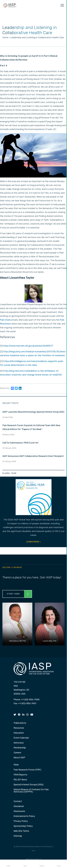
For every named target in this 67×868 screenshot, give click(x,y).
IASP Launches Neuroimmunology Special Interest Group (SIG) (33, 412)
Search (42, 864)
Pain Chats (5, 320)
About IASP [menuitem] (19, 758)
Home (8, 864)
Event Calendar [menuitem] (21, 738)
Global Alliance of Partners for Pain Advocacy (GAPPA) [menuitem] (31, 791)
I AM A (25, 864)
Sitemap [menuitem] (18, 836)
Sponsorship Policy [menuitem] (23, 826)
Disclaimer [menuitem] (19, 806)
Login (59, 864)
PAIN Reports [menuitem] (20, 775)
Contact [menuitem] (18, 801)
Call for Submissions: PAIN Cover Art (20, 443)
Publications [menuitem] (20, 723)
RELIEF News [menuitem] (20, 780)
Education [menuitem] (19, 733)
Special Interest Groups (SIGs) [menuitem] (29, 785)
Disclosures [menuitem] (19, 811)
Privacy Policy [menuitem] (21, 821)
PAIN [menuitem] (16, 765)
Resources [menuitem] (19, 728)
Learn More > (34, 542)
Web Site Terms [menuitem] (21, 831)
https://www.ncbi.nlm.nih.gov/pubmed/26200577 (28, 346)
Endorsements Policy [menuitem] (24, 816)
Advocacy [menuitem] (19, 743)
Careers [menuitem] (17, 753)
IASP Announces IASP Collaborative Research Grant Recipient (33, 456)
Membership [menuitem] (20, 748)
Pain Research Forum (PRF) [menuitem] (27, 770)
